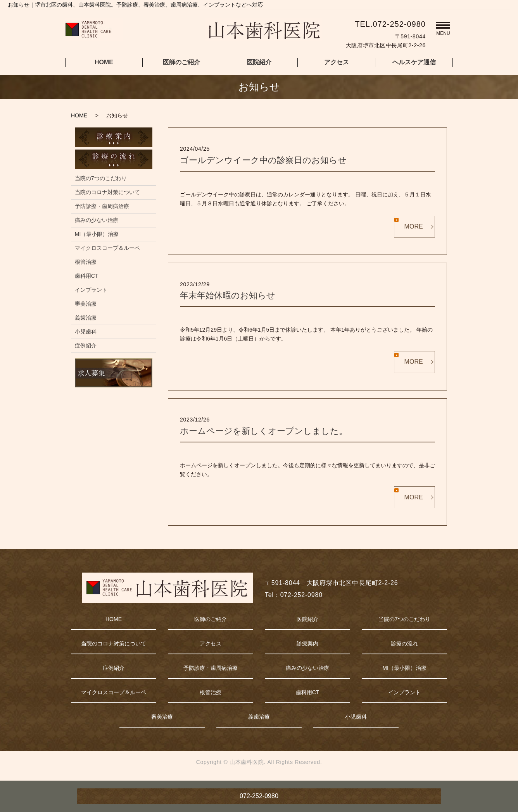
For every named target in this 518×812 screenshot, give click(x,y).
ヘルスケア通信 (414, 62)
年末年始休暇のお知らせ (228, 295)
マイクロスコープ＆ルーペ (107, 248)
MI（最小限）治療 (97, 234)
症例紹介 (86, 346)
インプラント (91, 290)
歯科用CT (87, 276)
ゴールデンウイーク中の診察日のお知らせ (263, 160)
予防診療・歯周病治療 (102, 206)
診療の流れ (404, 643)
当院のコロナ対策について (107, 192)
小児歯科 (86, 332)
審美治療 (86, 304)
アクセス (337, 62)
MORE (414, 226)
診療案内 (307, 643)
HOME (104, 62)
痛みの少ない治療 (97, 220)
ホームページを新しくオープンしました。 (264, 431)
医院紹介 (259, 62)
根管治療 (86, 262)
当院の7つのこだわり (101, 178)
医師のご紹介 (181, 62)
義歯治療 (86, 318)
